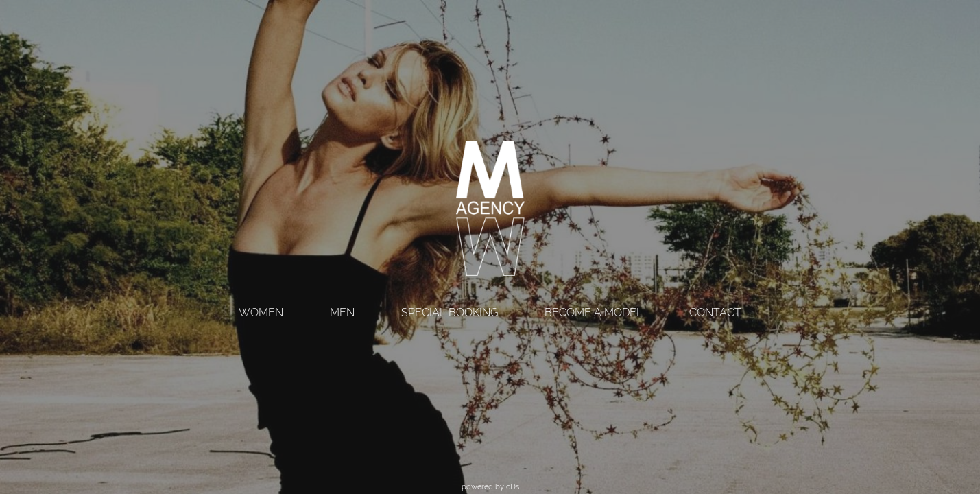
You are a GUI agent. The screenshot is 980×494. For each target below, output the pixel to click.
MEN (342, 313)
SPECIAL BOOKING (450, 313)
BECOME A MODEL (594, 313)
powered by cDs (490, 486)
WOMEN (261, 313)
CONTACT (715, 313)
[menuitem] (261, 314)
